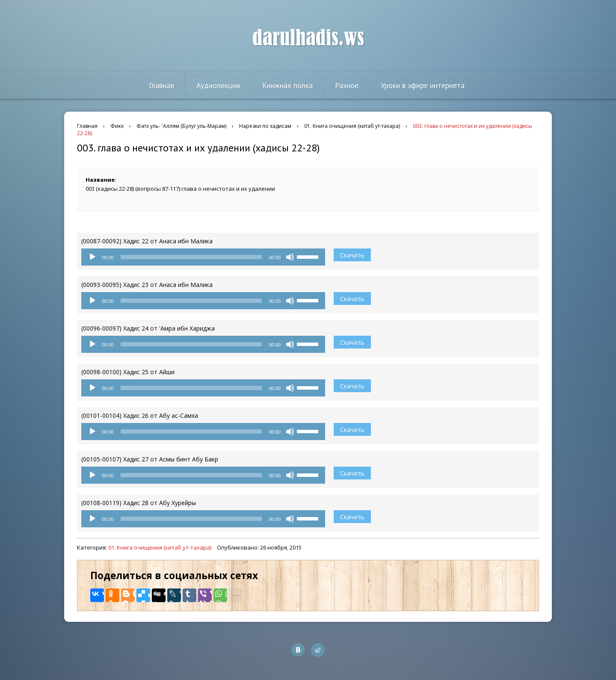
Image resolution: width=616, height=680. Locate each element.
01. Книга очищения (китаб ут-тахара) (160, 547)
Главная (161, 85)
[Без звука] (290, 257)
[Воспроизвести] (92, 257)
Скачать (352, 255)
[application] (203, 257)
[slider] (191, 257)
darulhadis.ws (308, 38)
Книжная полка (287, 85)
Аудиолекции (218, 85)
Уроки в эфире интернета (423, 85)
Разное (347, 85)
